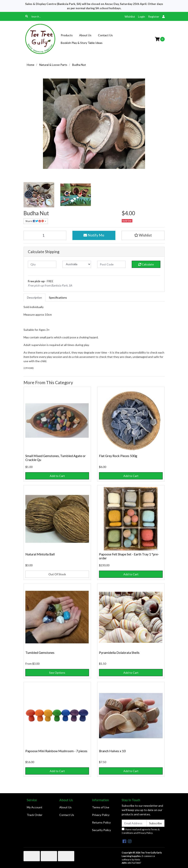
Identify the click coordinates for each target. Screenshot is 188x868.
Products (67, 35)
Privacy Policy (101, 815)
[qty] (42, 264)
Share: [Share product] (35, 221)
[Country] (77, 264)
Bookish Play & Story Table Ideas (82, 43)
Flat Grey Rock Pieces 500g (118, 456)
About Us (85, 35)
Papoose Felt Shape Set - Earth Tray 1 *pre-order (129, 556)
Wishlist (130, 16)
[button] (143, 235)
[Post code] (111, 264)
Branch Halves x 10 (112, 751)
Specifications (58, 297)
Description (34, 297)
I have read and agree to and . (141, 831)
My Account (35, 807)
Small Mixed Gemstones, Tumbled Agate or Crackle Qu (56, 458)
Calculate (146, 264)
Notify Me (94, 235)
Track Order (35, 815)
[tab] (34, 297)
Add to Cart (57, 476)
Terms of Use (101, 807)
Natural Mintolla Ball (40, 554)
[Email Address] (134, 823)
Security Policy (101, 830)
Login (142, 16)
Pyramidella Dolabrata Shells (119, 652)
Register (154, 16)
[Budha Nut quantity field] (45, 235)
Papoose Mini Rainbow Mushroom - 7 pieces (56, 751)
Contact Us (105, 35)
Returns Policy (101, 822)
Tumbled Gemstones (40, 652)
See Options (57, 673)
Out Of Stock (57, 574)
